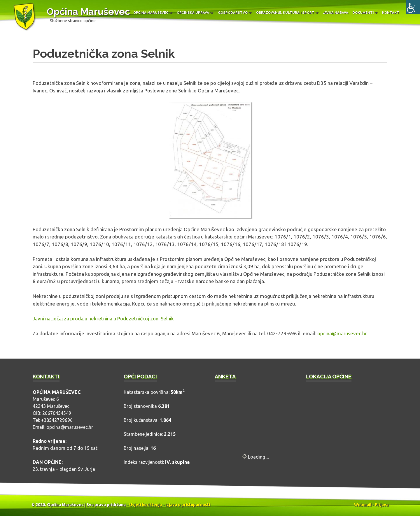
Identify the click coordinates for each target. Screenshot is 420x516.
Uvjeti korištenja (146, 505)
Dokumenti (363, 13)
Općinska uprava (193, 13)
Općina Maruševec (88, 12)
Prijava (382, 505)
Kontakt (391, 13)
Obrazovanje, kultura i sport (285, 13)
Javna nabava (336, 13)
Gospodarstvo (233, 13)
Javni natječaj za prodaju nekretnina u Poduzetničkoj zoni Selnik (103, 318)
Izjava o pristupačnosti (188, 505)
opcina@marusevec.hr (342, 333)
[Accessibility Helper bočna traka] (413, 7)
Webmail (363, 505)
